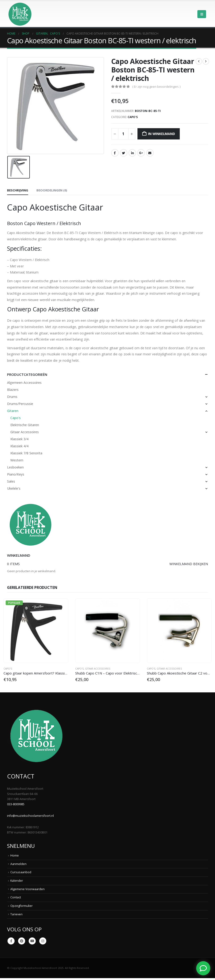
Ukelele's (14, 488)
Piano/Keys (16, 474)
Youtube (32, 941)
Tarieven (16, 914)
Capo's (133, 117)
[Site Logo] (20, 14)
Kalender (17, 881)
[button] (202, 14)
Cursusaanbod (21, 872)
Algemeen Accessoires (24, 383)
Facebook (115, 153)
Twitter (124, 153)
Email (150, 153)
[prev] (199, 61)
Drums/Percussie (20, 404)
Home (15, 855)
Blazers (13, 390)
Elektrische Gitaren (25, 425)
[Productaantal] (123, 134)
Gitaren (13, 411)
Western (17, 460)
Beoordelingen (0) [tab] (52, 190)
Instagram (43, 941)
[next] (206, 61)
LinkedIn (132, 153)
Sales (11, 481)
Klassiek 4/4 (19, 446)
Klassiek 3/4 (19, 439)
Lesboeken (15, 467)
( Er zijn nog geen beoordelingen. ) (156, 87)
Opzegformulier (21, 906)
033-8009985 (16, 804)
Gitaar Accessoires (25, 432)
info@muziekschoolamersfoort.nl (30, 816)
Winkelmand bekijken (189, 564)
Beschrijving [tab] (18, 190)
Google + (141, 153)
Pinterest (22, 941)
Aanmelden (18, 864)
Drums (12, 397)
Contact (16, 897)
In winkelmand (161, 134)
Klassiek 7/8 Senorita (26, 453)
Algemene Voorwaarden (27, 889)
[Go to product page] (36, 631)
